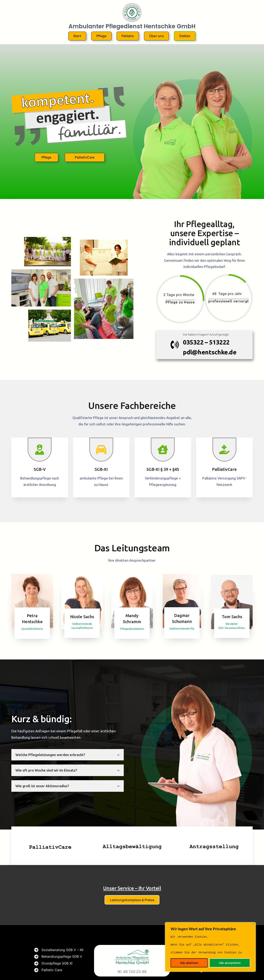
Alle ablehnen (189, 963)
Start (77, 36)
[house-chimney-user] (163, 450)
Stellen (185, 36)
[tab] (68, 755)
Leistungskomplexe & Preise (132, 900)
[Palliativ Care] (48, 970)
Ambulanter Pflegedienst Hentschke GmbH (132, 26)
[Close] (253, 924)
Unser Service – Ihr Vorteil (132, 888)
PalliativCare (85, 157)
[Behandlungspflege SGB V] (58, 957)
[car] (101, 450)
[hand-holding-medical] (224, 450)
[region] (210, 947)
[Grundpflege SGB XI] (53, 963)
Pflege (101, 36)
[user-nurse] (40, 450)
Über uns (157, 36)
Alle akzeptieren (230, 963)
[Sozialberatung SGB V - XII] (59, 950)
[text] (210, 945)
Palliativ (128, 36)
